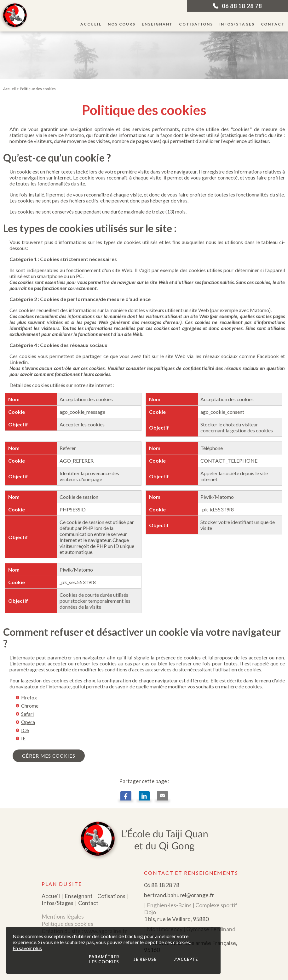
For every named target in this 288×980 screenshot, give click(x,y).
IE (23, 738)
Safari (27, 714)
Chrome (30, 706)
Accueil (9, 89)
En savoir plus (27, 948)
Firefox (29, 697)
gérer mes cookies (49, 756)
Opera (28, 722)
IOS (25, 730)
